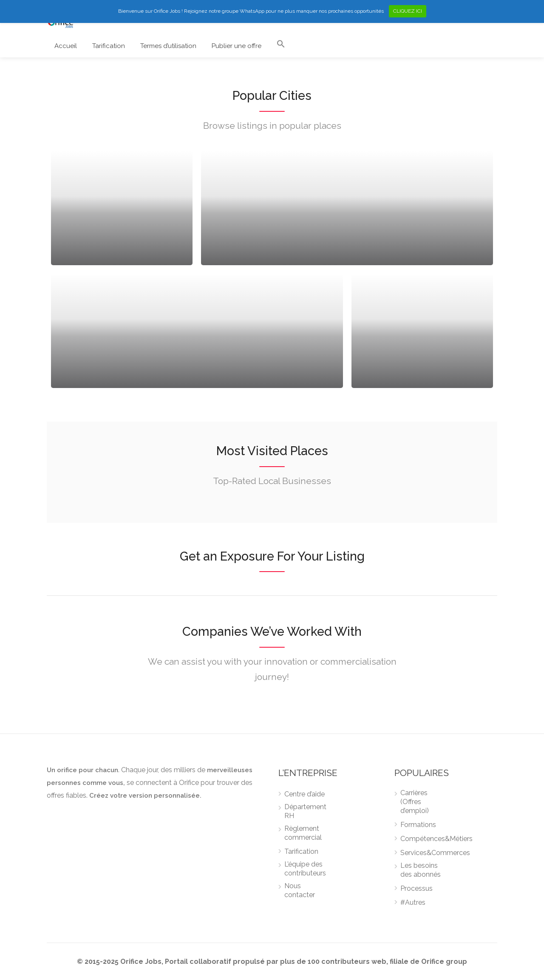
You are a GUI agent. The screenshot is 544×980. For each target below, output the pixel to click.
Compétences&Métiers (436, 839)
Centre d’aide (305, 794)
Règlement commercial (303, 833)
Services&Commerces (435, 853)
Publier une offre (237, 46)
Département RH (305, 811)
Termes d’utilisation (168, 46)
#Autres (413, 902)
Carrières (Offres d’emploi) (415, 802)
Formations (418, 825)
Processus (416, 888)
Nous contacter (300, 890)
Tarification (109, 46)
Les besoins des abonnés (421, 870)
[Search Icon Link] (281, 46)
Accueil (66, 46)
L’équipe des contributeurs (305, 869)
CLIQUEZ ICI (408, 11)
